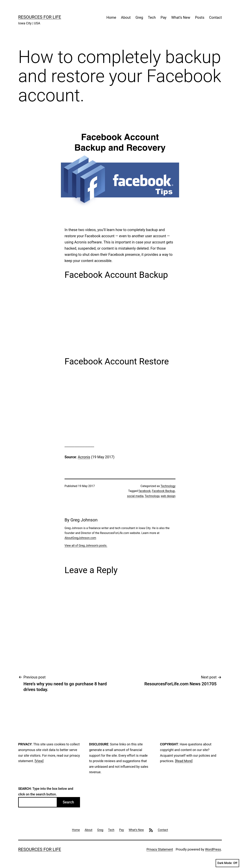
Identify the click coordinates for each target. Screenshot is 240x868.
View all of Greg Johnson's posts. (86, 546)
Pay (164, 17)
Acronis (84, 457)
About (126, 17)
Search (68, 802)
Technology (168, 486)
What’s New (181, 17)
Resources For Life (40, 17)
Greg (139, 17)
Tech (152, 17)
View (39, 761)
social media (135, 496)
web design (168, 496)
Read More (184, 761)
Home (111, 17)
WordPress (213, 849)
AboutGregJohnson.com (80, 538)
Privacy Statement (160, 849)
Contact (215, 17)
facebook (145, 491)
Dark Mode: (227, 863)
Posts (200, 17)
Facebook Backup (163, 491)
